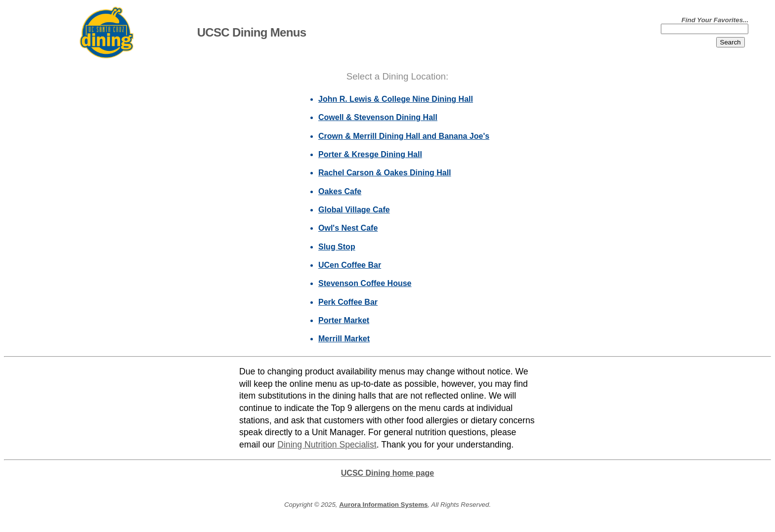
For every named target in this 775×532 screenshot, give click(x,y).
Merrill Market (344, 339)
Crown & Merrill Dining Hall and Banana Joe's (404, 136)
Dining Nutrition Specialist (327, 445)
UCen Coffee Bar (350, 265)
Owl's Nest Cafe (348, 228)
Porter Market (344, 320)
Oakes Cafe (340, 191)
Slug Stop (337, 247)
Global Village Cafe (354, 210)
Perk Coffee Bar (348, 302)
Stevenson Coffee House (365, 283)
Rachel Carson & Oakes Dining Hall (385, 173)
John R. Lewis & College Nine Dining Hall (396, 99)
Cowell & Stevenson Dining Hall (378, 117)
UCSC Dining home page (387, 473)
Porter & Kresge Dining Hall (370, 154)
